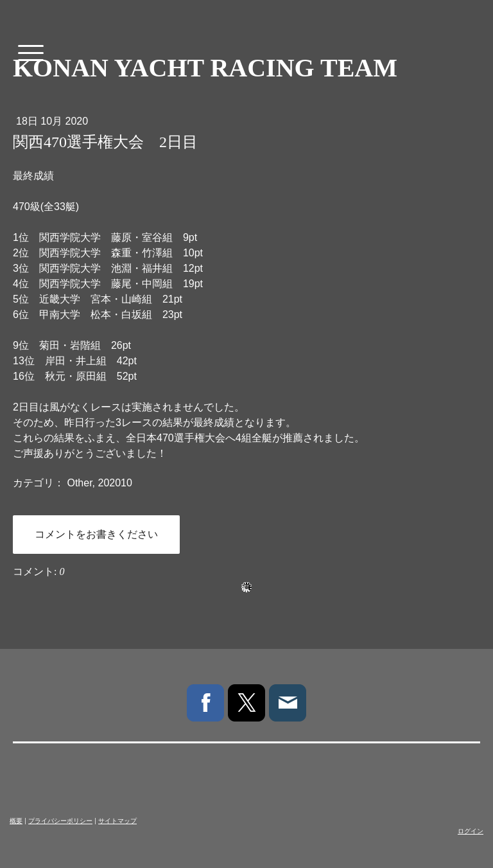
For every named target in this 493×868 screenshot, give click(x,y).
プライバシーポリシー (60, 821)
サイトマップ (117, 821)
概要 (16, 821)
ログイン (471, 831)
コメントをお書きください (96, 534)
